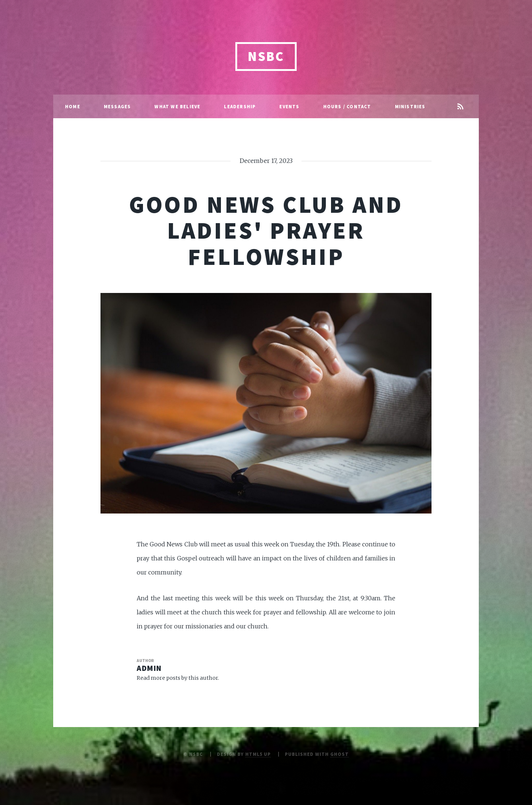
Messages (117, 106)
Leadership (240, 106)
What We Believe (177, 106)
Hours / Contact (347, 106)
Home (73, 106)
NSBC (266, 56)
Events (289, 106)
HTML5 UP (258, 754)
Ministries (410, 106)
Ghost (340, 754)
